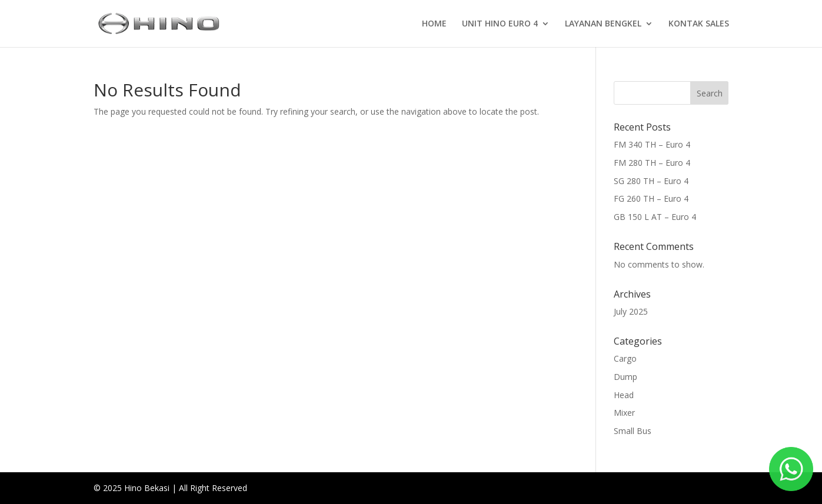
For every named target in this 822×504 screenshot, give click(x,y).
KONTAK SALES (699, 24)
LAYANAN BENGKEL (603, 24)
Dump (625, 377)
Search (710, 93)
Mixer (624, 413)
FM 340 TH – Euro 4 (652, 144)
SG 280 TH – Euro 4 (651, 181)
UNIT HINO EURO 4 (500, 24)
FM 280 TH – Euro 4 (652, 163)
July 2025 (631, 311)
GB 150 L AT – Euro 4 (655, 217)
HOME (434, 24)
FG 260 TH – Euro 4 (651, 198)
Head (624, 395)
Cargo (625, 358)
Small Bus (633, 431)
